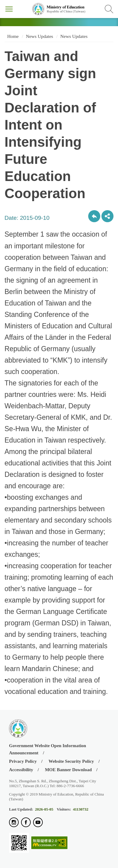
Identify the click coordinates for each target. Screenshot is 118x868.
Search (109, 9)
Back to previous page (94, 216)
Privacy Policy (23, 761)
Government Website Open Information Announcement (48, 749)
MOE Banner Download (68, 770)
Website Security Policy (71, 761)
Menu (9, 9)
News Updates (40, 36)
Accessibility (21, 770)
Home (12, 36)
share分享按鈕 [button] (107, 216)
